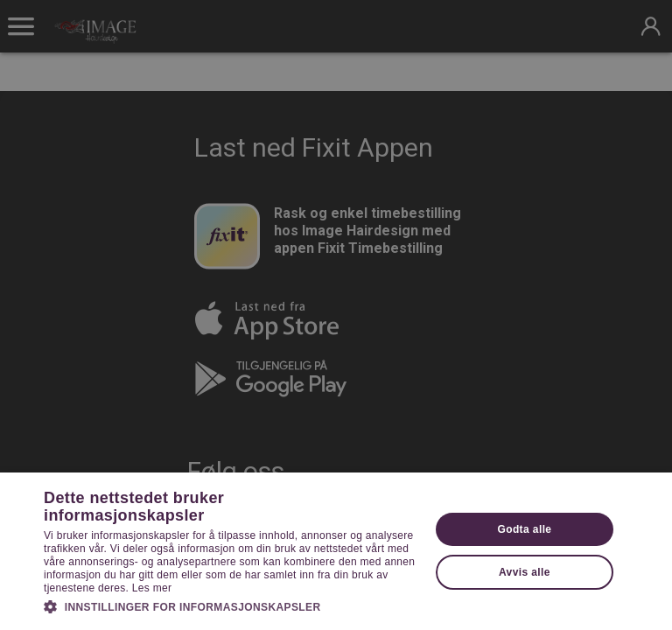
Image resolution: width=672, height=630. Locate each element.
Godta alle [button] (524, 529)
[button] (231, 605)
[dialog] (336, 315)
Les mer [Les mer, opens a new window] (152, 588)
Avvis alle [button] (525, 572)
